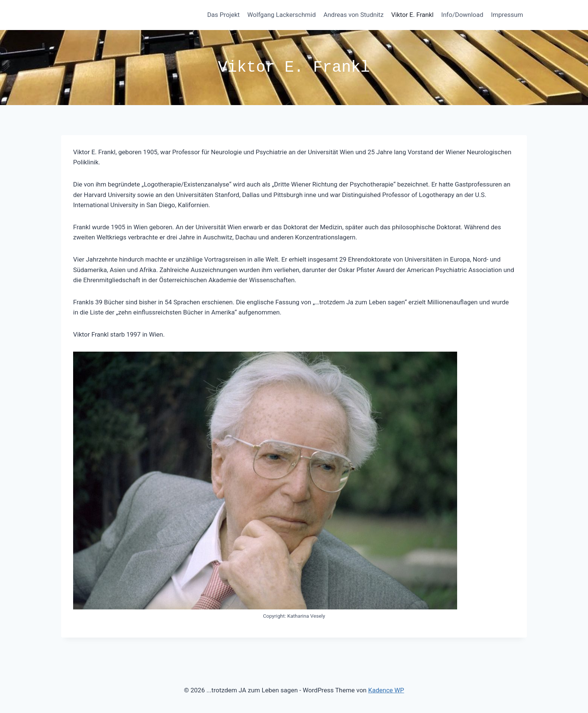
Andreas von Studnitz (353, 15)
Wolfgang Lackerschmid (281, 15)
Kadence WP (386, 690)
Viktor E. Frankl (412, 15)
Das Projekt (223, 15)
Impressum (507, 15)
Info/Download (462, 15)
